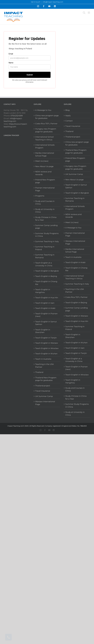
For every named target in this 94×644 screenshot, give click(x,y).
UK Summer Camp (44, 396)
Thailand (39, 372)
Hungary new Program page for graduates (46, 130)
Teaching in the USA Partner (44, 366)
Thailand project (43, 386)
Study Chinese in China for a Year (46, 219)
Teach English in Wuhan (46, 354)
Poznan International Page (45, 189)
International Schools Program (45, 146)
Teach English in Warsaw (47, 343)
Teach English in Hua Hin (47, 298)
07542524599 (17, 116)
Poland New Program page (45, 181)
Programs (40, 196)
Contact (69, 121)
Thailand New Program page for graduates (46, 379)
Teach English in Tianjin (46, 338)
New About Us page (44, 166)
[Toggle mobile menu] (89, 13)
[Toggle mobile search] (84, 13)
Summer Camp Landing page (46, 227)
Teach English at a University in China (44, 264)
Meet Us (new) (42, 161)
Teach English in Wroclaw (47, 348)
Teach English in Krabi (45, 308)
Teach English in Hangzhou (43, 291)
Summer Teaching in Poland (45, 248)
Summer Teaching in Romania (45, 256)
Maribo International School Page (45, 154)
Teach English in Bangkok (47, 271)
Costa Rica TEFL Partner (46, 124)
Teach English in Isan (45, 303)
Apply (68, 115)
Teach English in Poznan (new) (46, 315)
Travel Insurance (43, 391)
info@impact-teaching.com (53, 2)
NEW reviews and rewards (43, 173)
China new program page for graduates (47, 117)
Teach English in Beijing (46, 276)
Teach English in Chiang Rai (46, 283)
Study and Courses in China (45, 203)
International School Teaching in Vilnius (44, 138)
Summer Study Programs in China (47, 235)
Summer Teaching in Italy (47, 241)
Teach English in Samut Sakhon (46, 323)
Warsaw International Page (45, 403)
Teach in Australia (43, 359)
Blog (67, 110)
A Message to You (43, 110)
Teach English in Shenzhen (43, 331)
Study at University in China (45, 211)
